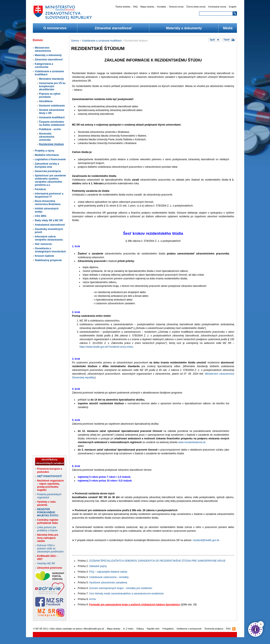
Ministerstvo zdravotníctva (43, 49)
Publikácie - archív (50, 129)
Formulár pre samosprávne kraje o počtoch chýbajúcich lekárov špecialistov (135, 605)
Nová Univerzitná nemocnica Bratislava (48, 203)
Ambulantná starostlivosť (50, 225)
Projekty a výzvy (45, 151)
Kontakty (162, 7)
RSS (228, 629)
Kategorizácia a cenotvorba (44, 65)
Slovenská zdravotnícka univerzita (47, 137)
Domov (75, 41)
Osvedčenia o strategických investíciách (50, 250)
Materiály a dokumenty (184, 28)
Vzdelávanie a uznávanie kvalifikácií (102, 41)
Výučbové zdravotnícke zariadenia (108, 583)
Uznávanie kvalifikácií (52, 117)
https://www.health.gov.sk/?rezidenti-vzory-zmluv (106, 347)
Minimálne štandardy (51, 79)
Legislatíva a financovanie (50, 159)
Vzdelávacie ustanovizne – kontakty (109, 577)
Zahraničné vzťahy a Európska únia (47, 165)
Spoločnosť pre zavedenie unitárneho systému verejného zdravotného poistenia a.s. (51, 180)
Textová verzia (176, 7)
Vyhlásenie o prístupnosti (189, 629)
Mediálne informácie (47, 155)
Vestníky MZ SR (46, 563)
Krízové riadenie (45, 256)
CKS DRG (41, 216)
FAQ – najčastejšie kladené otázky (108, 572)
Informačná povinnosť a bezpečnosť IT (49, 195)
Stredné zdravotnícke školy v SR (52, 112)
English (233, 7)
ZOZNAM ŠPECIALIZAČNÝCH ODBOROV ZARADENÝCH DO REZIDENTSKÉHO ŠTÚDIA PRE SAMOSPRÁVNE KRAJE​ (157, 561)
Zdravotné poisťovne (50, 568)
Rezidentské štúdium (52, 144)
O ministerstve (55, 28)
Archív (92, 599)
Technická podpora (214, 629)
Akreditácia (46, 101)
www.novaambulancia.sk (192, 442)
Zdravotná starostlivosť (113, 28)
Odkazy (140, 629)
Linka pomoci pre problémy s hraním (47, 529)
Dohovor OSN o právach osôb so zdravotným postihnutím (50, 549)
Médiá (228, 28)
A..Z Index (128, 629)
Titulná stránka (123, 7)
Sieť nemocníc (44, 244)
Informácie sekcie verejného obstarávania (49, 238)
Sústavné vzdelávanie (52, 106)
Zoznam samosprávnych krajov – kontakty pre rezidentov (121, 588)
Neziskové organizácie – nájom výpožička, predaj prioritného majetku (51, 485)
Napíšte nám (153, 629)
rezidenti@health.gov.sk (206, 540)
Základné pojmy (98, 566)
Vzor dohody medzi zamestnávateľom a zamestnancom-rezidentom (126, 594)
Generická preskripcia (48, 171)
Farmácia (40, 189)
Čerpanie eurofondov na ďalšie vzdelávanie (52, 123)
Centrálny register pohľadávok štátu (48, 521)
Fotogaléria (168, 629)
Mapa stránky (147, 7)
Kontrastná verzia (217, 7)
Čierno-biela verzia (196, 7)
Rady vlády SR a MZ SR (49, 220)
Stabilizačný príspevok (48, 260)
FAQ (135, 7)
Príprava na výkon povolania (50, 95)
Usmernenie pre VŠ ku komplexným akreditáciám (52, 86)
